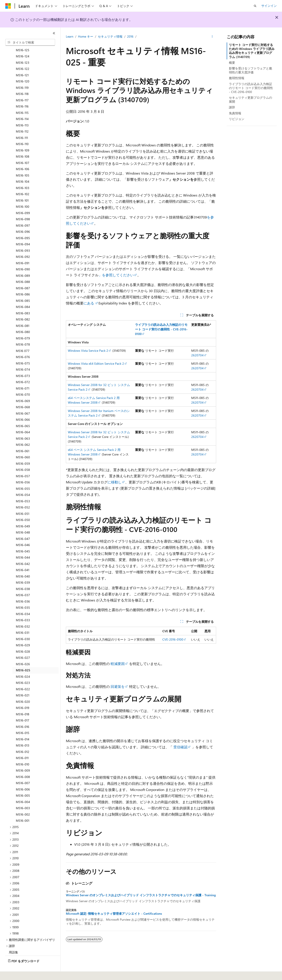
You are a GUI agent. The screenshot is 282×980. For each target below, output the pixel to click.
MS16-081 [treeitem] (23, 314)
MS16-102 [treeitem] (23, 182)
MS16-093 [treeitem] (23, 238)
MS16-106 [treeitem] (23, 157)
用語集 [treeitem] (13, 940)
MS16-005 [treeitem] (23, 783)
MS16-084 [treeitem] (23, 295)
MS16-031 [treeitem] (23, 620)
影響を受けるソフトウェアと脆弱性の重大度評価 (250, 70)
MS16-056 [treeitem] (23, 470)
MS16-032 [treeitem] (23, 614)
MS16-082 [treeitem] (23, 307)
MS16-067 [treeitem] (23, 401)
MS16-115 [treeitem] (22, 101)
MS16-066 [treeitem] (23, 407)
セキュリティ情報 (110, 36)
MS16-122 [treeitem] (23, 57)
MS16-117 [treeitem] (22, 88)
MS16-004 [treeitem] (23, 790)
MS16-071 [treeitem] (23, 376)
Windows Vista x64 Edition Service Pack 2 (96, 363)
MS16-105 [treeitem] (23, 163)
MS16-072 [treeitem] (23, 370)
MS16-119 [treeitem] (22, 76)
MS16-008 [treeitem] (23, 765)
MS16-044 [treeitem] (23, 545)
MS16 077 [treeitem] (23, 339)
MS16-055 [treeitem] (23, 476)
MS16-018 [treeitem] (23, 702)
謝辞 (232, 107)
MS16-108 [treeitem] (23, 144)
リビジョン (237, 119)
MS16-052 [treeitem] (23, 495)
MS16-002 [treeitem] (23, 802)
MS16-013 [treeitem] (23, 733)
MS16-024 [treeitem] (23, 664)
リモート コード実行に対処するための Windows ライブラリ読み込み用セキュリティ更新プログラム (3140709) (252, 51)
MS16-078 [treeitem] (23, 332)
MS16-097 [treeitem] (23, 213)
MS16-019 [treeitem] (23, 696)
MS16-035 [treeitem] (23, 595)
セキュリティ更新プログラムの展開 (250, 99)
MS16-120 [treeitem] (23, 69)
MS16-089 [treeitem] (23, 263)
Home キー (86, 36)
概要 (232, 63)
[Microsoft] (8, 6)
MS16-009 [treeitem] (23, 758)
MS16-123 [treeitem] (23, 50)
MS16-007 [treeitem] (23, 771)
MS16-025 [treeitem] (23, 658)
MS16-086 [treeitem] (23, 282)
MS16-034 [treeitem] (23, 602)
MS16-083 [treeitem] (23, 301)
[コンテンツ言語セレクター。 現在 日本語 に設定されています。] (14, 974)
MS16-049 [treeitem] (23, 514)
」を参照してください (116, 275)
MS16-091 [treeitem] (23, 251)
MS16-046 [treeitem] (23, 533)
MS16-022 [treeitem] (23, 677)
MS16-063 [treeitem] (23, 426)
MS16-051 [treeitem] (23, 502)
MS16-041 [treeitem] (23, 558)
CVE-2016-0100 (173, 639)
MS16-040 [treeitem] (23, 564)
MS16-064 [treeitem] (23, 420)
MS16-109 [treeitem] (23, 138)
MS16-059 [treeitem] (23, 451)
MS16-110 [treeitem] (22, 132)
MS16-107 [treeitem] (23, 151)
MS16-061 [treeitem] (23, 439)
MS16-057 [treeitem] (23, 464)
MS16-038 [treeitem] (23, 577)
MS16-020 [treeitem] (23, 689)
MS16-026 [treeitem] (23, 652)
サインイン (269, 6)
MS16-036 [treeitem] (23, 589)
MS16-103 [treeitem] (23, 176)
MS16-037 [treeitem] (23, 583)
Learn (70, 36)
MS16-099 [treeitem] (23, 201)
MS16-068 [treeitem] (23, 395)
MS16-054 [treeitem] (23, 483)
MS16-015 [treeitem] (23, 721)
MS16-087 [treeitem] (23, 276)
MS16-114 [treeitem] (22, 107)
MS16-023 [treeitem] (23, 671)
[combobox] (30, 42)
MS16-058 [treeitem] (23, 458)
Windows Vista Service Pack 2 (88, 351)
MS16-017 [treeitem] (23, 708)
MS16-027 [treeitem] (23, 646)
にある (89, 303)
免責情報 (235, 113)
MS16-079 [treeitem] (23, 326)
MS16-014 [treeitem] (23, 727)
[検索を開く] (255, 6)
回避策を (118, 686)
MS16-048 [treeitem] (23, 520)
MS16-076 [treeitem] (23, 345)
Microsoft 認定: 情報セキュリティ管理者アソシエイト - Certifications (114, 914)
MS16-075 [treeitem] (23, 351)
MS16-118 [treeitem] (22, 82)
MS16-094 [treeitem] (23, 232)
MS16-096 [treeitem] (23, 219)
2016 (130, 36)
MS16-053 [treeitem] (23, 489)
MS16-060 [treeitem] (23, 445)
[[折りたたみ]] (54, 33)
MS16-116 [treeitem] (22, 94)
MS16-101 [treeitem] (22, 188)
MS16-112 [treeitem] (22, 119)
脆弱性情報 (237, 78)
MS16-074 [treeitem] (23, 357)
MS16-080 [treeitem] (23, 320)
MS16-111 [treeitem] (22, 126)
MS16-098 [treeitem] (23, 207)
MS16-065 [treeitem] (23, 414)
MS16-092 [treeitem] (23, 245)
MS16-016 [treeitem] (23, 715)
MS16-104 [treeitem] (23, 169)
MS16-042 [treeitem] (23, 552)
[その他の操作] (212, 37)
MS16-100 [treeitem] (23, 194)
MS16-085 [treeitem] (23, 289)
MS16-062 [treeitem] (23, 433)
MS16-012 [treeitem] (23, 740)
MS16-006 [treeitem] (23, 777)
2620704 (197, 355)
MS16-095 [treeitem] (23, 226)
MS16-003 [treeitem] (23, 796)
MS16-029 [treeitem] (23, 633)
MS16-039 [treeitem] (23, 570)
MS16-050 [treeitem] (23, 508)
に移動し (115, 482)
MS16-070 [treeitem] (23, 382)
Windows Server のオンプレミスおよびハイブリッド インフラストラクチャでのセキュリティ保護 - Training (141, 895)
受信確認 (180, 747)
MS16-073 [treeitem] (23, 364)
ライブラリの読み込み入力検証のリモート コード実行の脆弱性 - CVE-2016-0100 (251, 88)
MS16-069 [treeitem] (23, 389)
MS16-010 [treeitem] (23, 752)
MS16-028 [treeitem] (23, 639)
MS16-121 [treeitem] (22, 63)
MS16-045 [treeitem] (23, 539)
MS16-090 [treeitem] (23, 257)
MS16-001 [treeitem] (23, 808)
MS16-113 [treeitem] (22, 113)
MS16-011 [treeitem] (22, 746)
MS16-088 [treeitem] (23, 270)
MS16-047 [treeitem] (23, 527)
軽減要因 (118, 664)
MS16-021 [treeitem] (23, 683)
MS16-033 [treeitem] (23, 608)
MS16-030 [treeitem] (23, 627)
